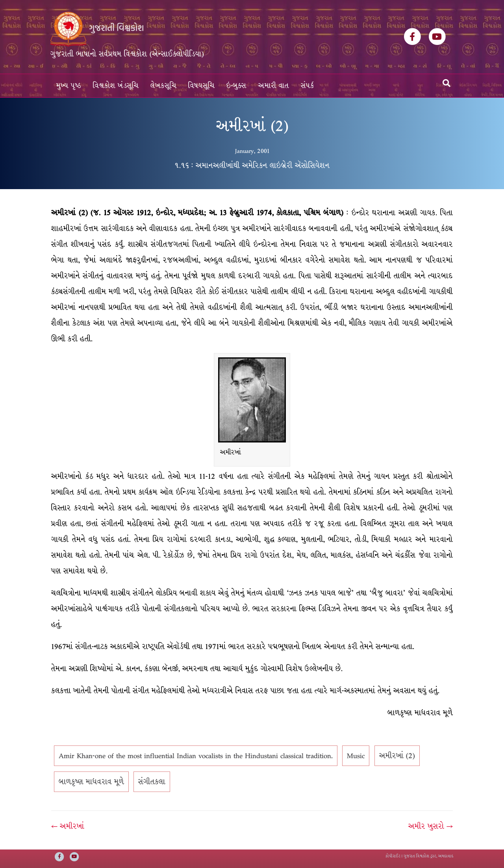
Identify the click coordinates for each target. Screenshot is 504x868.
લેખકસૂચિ (163, 86)
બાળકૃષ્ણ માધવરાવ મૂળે (91, 782)
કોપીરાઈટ (393, 856)
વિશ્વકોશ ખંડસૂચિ (116, 86)
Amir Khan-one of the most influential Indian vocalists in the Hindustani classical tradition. (196, 756)
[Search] (447, 83)
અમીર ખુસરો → (431, 826)
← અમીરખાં (68, 826)
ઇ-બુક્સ (236, 86)
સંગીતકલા (152, 782)
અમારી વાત (274, 86)
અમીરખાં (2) (397, 756)
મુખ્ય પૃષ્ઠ (69, 86)
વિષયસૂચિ (201, 86)
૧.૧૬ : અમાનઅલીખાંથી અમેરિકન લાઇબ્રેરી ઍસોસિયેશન (252, 165)
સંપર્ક (308, 86)
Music (356, 756)
